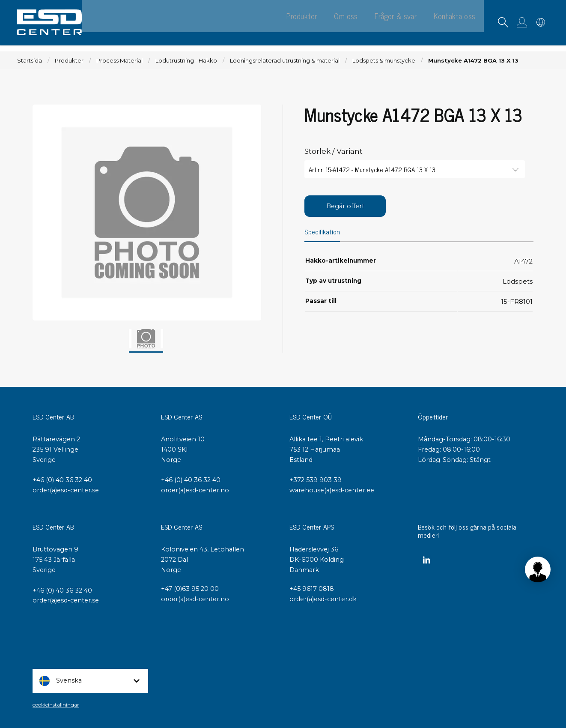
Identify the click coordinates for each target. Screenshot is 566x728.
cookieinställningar (56, 705)
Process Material (119, 61)
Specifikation (322, 232)
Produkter (69, 61)
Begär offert (345, 206)
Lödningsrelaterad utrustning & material (285, 61)
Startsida (30, 61)
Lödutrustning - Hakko (186, 61)
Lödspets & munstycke (384, 61)
